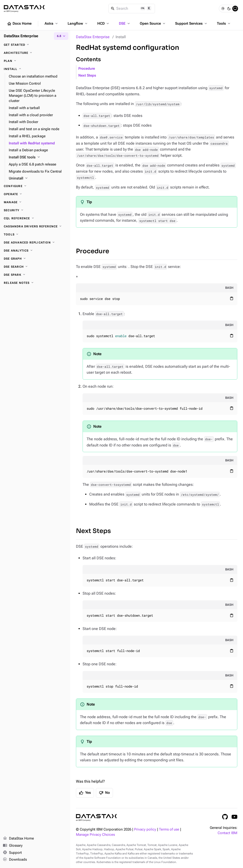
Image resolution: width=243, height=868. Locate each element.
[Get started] (35, 45)
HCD (104, 23)
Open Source (153, 23)
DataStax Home (18, 839)
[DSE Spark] (35, 275)
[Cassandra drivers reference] (35, 226)
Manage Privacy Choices (95, 835)
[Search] (132, 9)
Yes (85, 793)
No (104, 793)
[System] (235, 9)
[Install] (35, 69)
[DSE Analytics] (35, 251)
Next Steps (87, 76)
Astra (52, 23)
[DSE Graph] (35, 259)
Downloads (15, 860)
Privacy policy (145, 829)
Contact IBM (227, 833)
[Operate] (35, 194)
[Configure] (35, 186)
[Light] (223, 9)
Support (12, 853)
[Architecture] (35, 53)
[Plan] (35, 61)
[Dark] (229, 9)
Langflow (78, 23)
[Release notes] (35, 283)
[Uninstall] (38, 179)
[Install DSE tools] (38, 157)
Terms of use (169, 829)
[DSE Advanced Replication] (35, 243)
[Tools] (35, 234)
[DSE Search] (35, 267)
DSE (125, 23)
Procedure (87, 69)
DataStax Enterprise (93, 37)
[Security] (35, 210)
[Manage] (35, 202)
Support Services (192, 23)
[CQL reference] (35, 218)
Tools (224, 23)
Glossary (13, 846)
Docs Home (19, 24)
